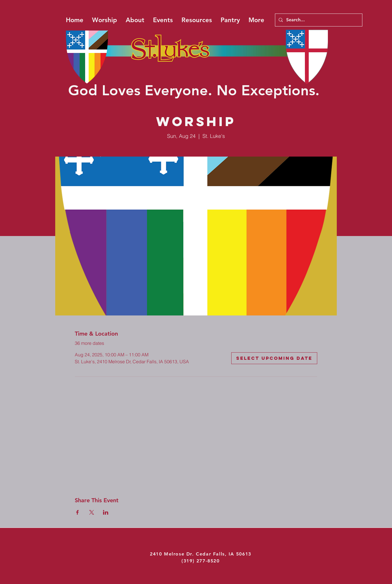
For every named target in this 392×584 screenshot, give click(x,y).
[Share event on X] (92, 512)
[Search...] (318, 20)
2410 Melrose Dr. (173, 554)
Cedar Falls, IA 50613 (224, 554)
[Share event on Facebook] (78, 512)
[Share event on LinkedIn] (106, 512)
